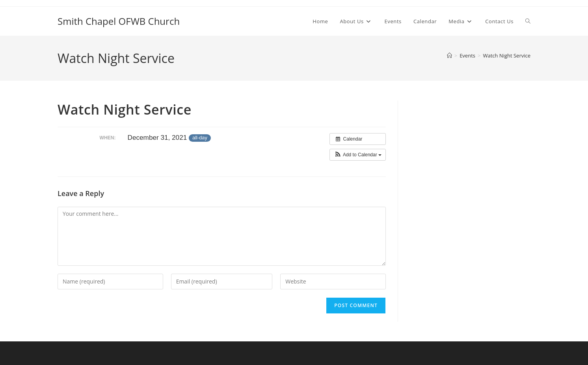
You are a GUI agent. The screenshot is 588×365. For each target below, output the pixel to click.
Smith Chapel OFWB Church (119, 21)
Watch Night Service (507, 56)
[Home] (449, 56)
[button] (358, 155)
